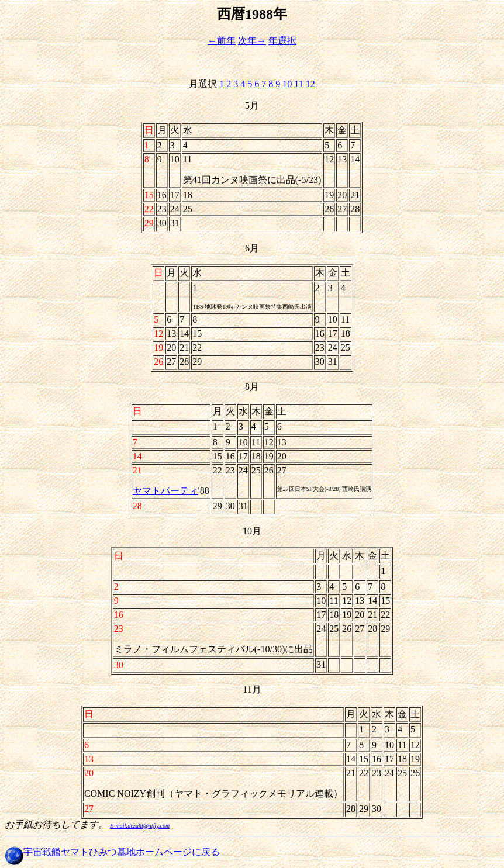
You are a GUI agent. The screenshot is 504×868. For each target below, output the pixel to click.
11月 (252, 689)
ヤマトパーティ (165, 491)
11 (298, 84)
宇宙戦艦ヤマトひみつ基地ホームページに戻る (122, 852)
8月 (252, 387)
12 (310, 84)
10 (287, 84)
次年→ (252, 41)
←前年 (222, 41)
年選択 (282, 41)
